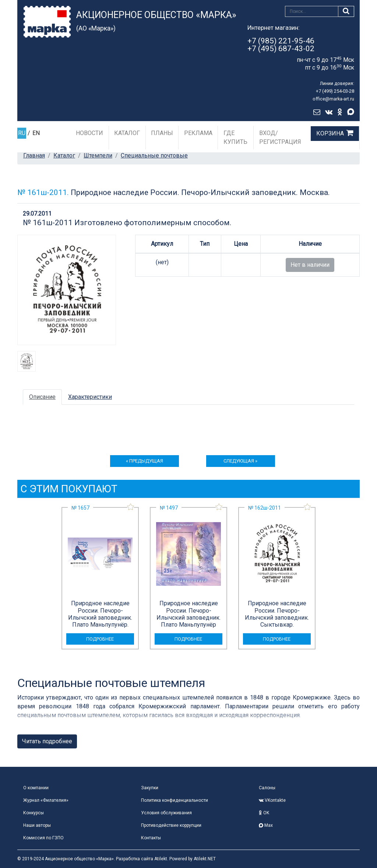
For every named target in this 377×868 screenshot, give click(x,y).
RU (22, 133)
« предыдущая (145, 461)
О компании (36, 788)
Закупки (150, 788)
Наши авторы (37, 825)
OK (264, 813)
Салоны (267, 788)
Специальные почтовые (154, 155)
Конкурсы (34, 813)
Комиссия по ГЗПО (43, 838)
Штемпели (98, 155)
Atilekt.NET (205, 859)
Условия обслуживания (166, 813)
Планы (162, 133)
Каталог (127, 133)
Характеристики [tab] (90, 397)
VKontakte (272, 800)
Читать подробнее (47, 741)
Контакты (151, 838)
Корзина (330, 133)
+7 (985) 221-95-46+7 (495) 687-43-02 (281, 45)
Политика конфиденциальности (175, 800)
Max (266, 825)
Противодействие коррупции (171, 825)
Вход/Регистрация (280, 137)
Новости (89, 133)
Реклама (198, 133)
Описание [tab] (42, 397)
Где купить (235, 137)
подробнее (100, 639)
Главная (34, 155)
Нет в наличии (310, 265)
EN (36, 133)
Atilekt (161, 859)
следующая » (240, 461)
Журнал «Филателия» (46, 800)
